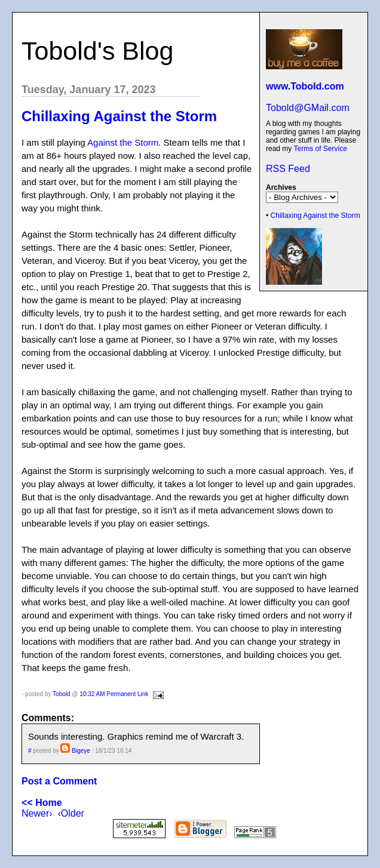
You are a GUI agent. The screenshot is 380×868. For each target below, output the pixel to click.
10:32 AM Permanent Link (114, 694)
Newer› (37, 813)
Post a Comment (59, 781)
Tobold (61, 694)
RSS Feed (288, 169)
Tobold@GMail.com (308, 108)
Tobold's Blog (97, 51)
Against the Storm (123, 142)
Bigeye (81, 751)
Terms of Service (320, 149)
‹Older (71, 813)
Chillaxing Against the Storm (315, 216)
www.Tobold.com (305, 86)
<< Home (42, 803)
